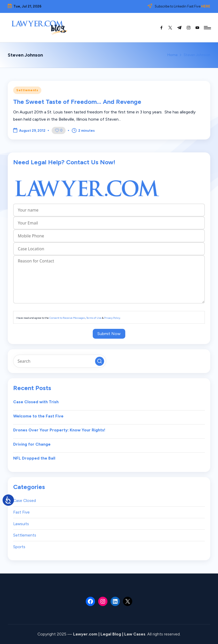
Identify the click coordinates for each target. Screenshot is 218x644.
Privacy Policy (112, 318)
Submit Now (109, 334)
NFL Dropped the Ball (34, 458)
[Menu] (207, 28)
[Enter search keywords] (60, 361)
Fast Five (21, 512)
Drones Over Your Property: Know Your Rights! (59, 430)
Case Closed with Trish (36, 402)
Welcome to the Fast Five (38, 416)
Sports (19, 547)
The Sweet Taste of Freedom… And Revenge (77, 102)
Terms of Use (94, 318)
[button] (100, 361)
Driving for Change (32, 444)
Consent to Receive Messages (67, 318)
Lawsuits (21, 524)
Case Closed (25, 501)
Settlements (27, 90)
